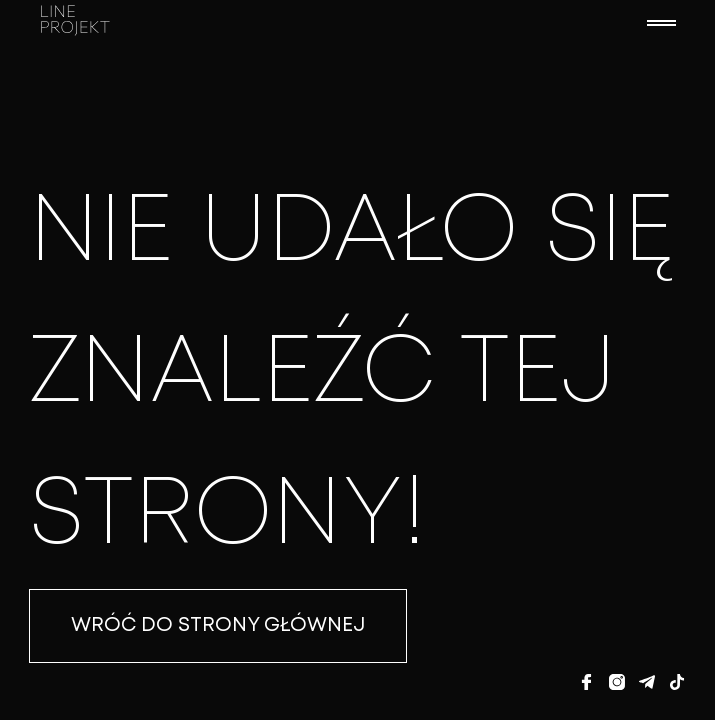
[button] (661, 23)
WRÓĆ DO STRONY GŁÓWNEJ (218, 625)
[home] (333, 23)
